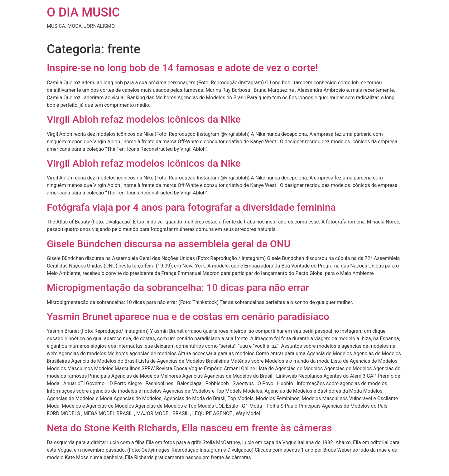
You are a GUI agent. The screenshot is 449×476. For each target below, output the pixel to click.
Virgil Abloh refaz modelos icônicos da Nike (144, 119)
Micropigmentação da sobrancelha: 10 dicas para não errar (178, 287)
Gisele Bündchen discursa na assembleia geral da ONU (169, 244)
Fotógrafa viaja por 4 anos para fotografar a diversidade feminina (191, 207)
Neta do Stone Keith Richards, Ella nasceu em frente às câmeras (189, 428)
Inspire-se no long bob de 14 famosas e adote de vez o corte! (182, 68)
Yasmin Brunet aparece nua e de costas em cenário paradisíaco (188, 317)
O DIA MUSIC (83, 12)
